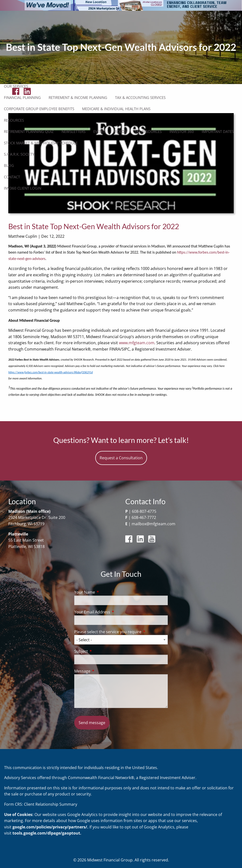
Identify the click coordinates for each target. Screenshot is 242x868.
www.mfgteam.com (137, 343)
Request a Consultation (121, 458)
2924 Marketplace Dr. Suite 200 (37, 517)
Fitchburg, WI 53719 (26, 524)
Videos (120, 131)
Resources (14, 120)
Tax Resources (148, 131)
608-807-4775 (144, 511)
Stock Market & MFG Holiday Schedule (41, 143)
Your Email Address (112, 612)
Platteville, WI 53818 (26, 547)
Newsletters (74, 131)
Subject (101, 651)
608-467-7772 (144, 517)
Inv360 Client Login (23, 188)
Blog (9, 165)
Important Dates (218, 131)
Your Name (104, 592)
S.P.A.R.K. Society (19, 154)
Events (100, 131)
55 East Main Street (26, 540)
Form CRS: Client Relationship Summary (41, 804)
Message (102, 671)
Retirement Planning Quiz (29, 131)
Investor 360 (182, 131)
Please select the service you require (121, 632)
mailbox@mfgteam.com (153, 524)
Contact (12, 177)
